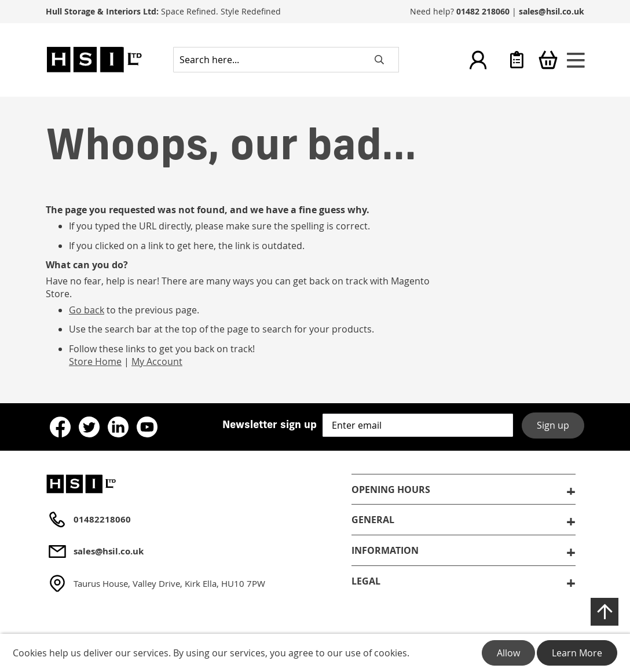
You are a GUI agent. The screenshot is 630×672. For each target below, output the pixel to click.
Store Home (95, 361)
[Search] (380, 60)
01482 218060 (483, 11)
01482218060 (102, 519)
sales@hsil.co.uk (552, 11)
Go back (87, 310)
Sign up (553, 425)
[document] (315, 653)
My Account (157, 361)
